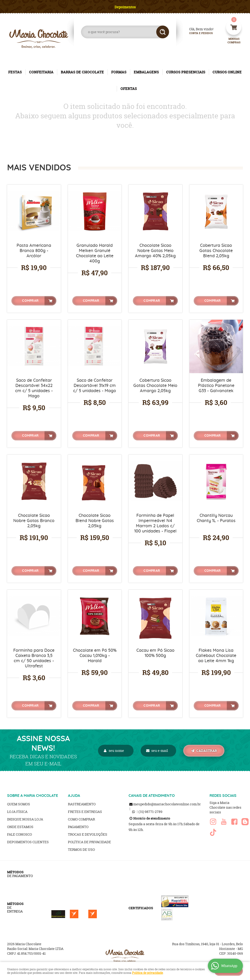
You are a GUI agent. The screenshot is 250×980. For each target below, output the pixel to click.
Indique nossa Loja (25, 819)
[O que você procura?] (163, 32)
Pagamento (78, 827)
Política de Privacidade (89, 842)
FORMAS (119, 72)
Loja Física (17, 812)
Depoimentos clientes (28, 842)
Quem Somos (19, 804)
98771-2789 (150, 812)
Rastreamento (82, 804)
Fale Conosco (20, 834)
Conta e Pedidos (197, 33)
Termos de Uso (81, 849)
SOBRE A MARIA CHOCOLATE (33, 796)
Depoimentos (125, 7)
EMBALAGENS (146, 72)
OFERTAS (129, 89)
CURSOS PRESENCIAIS (186, 72)
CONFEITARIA (41, 72)
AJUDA (74, 796)
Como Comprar (81, 819)
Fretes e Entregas (85, 812)
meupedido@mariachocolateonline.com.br (167, 804)
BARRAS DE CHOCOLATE (82, 72)
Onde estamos (20, 827)
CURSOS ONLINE (227, 72)
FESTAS (15, 72)
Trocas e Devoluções (88, 834)
